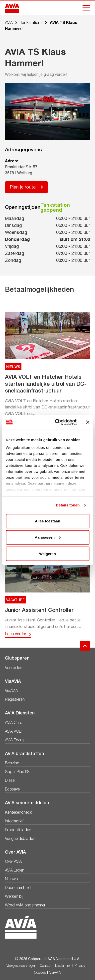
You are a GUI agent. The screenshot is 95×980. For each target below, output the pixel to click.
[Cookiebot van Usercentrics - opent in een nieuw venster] (57, 422)
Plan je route (23, 187)
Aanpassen (48, 537)
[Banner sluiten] (88, 422)
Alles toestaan (48, 521)
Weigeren (47, 553)
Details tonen (68, 505)
